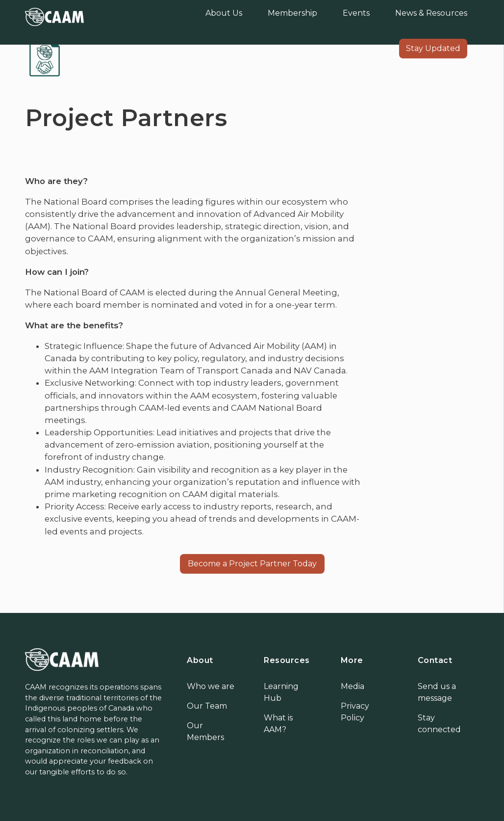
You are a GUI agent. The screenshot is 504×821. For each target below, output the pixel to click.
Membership (292, 13)
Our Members (205, 731)
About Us (224, 13)
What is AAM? (278, 724)
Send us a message (437, 692)
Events (356, 13)
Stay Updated (433, 48)
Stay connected (439, 724)
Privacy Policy (355, 712)
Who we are (211, 686)
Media (353, 686)
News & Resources (431, 13)
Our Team (207, 706)
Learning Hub (281, 692)
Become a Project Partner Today (252, 564)
